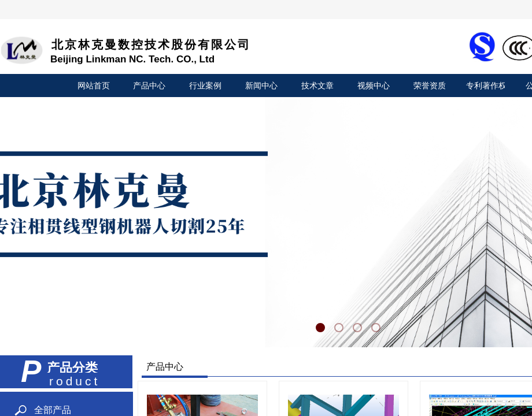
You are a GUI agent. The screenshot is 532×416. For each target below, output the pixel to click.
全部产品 (53, 410)
